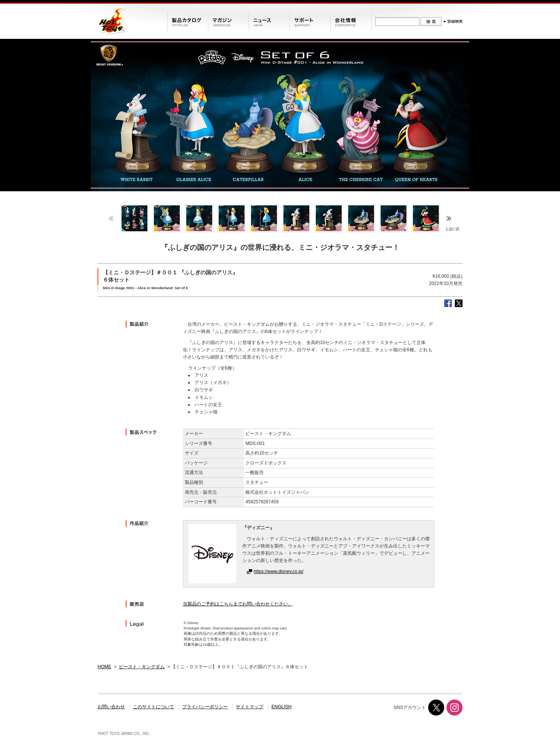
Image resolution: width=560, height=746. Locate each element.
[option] (134, 218)
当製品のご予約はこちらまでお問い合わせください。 (238, 604)
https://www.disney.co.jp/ (279, 572)
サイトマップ (250, 707)
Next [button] (449, 219)
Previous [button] (111, 219)
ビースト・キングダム (142, 667)
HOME (104, 667)
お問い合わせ (111, 707)
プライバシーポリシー (205, 707)
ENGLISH (282, 707)
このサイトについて (154, 707)
